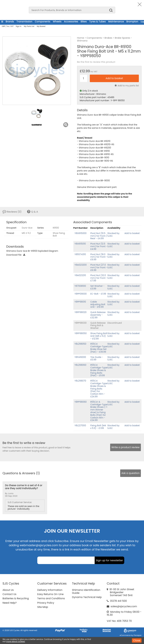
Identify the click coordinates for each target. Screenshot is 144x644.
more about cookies (16, 641)
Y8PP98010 (80, 302)
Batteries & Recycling (16, 598)
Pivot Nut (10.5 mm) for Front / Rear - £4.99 (99, 236)
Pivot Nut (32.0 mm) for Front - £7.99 (99, 278)
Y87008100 (80, 286)
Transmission (24, 22)
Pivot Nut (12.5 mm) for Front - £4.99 (99, 246)
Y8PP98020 (81, 312)
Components (43, 22)
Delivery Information (50, 590)
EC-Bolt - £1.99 (98, 294)
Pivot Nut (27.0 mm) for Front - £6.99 (99, 267)
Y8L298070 (80, 381)
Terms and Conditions (51, 598)
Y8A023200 (81, 265)
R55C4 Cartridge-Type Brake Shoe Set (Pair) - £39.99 (99, 348)
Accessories (71, 22)
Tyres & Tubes (98, 22)
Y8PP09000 (81, 294)
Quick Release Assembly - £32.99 (98, 315)
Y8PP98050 (81, 333)
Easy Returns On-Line (50, 594)
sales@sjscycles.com (124, 606)
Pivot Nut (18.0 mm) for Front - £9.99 (99, 257)
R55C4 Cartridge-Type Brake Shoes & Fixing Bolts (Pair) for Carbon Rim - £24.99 (99, 389)
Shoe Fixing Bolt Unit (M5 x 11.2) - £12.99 (99, 336)
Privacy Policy (46, 603)
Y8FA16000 (80, 357)
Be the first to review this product (96, 62)
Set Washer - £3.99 (97, 287)
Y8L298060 (80, 365)
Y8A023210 (80, 275)
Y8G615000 (81, 233)
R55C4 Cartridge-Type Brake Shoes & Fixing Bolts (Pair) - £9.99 (99, 370)
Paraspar (138, 635)
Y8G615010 (80, 244)
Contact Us (9, 594)
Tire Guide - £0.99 (97, 358)
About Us (8, 590)
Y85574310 (80, 254)
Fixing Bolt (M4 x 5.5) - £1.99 (98, 427)
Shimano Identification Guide (86, 591)
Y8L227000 (80, 425)
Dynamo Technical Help (87, 597)
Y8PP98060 (81, 402)
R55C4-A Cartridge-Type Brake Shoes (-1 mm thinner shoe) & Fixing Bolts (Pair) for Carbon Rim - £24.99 (99, 411)
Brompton (132, 22)
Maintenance (116, 22)
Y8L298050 (80, 344)
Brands (10, 22)
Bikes (84, 22)
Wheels (57, 22)
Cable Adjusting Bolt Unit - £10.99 (98, 304)
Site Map (43, 607)
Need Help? (10, 603)
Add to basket (132, 233)
